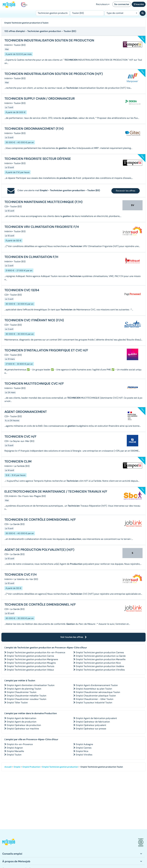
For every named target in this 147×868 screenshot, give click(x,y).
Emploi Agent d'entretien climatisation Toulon (31, 685)
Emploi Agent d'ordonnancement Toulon (97, 685)
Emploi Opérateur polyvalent (91, 725)
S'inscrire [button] (139, 4)
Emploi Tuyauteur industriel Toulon (94, 703)
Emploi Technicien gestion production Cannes (100, 652)
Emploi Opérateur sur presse (91, 729)
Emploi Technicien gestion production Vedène (100, 666)
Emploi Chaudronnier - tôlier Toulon (95, 699)
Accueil (8, 767)
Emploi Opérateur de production (24, 725)
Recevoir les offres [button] (126, 191)
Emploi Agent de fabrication (21, 718)
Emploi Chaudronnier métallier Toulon (26, 696)
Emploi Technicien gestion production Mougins (31, 663)
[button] (9, 843)
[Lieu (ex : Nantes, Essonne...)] (87, 13)
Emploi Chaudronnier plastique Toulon (96, 696)
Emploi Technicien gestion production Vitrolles (100, 670)
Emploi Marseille (15, 751)
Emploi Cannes (84, 748)
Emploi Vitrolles (84, 755)
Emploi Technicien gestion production (60, 767)
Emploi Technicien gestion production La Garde (101, 656)
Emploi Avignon (15, 748)
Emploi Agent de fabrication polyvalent (96, 718)
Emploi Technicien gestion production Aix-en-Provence (36, 652)
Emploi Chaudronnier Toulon (22, 692)
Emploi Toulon (14, 755)
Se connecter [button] (122, 4)
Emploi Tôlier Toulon (17, 703)
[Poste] (53, 13)
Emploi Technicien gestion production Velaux (30, 670)
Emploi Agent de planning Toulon (24, 689)
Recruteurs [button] (103, 4)
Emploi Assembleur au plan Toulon (94, 689)
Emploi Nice (82, 751)
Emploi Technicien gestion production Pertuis (31, 666)
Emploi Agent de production (22, 722)
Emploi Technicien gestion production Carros (30, 656)
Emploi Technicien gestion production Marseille (101, 659)
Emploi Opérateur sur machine (23, 729)
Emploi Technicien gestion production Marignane (32, 659)
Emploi (17, 767)
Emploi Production (31, 767)
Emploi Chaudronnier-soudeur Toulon (26, 699)
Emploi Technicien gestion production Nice (98, 663)
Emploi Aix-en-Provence (20, 744)
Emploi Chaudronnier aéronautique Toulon (98, 692)
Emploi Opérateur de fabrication (93, 722)
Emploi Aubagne (84, 744)
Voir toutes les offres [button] (73, 637)
